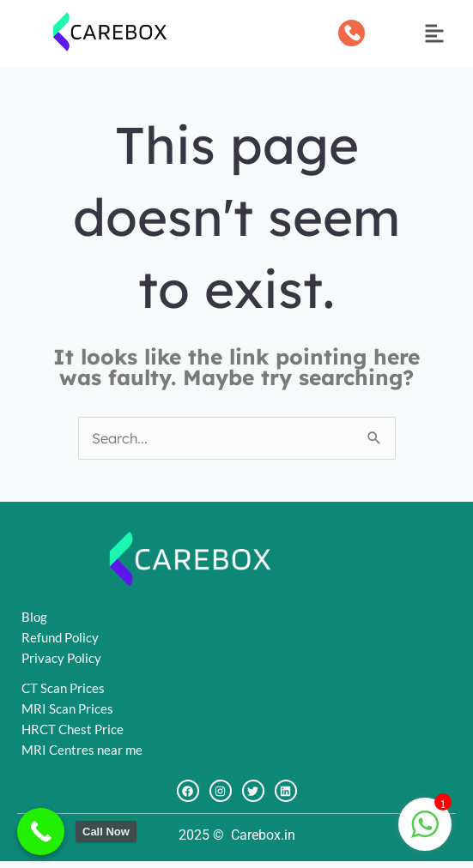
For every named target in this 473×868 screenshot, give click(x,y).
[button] (435, 35)
